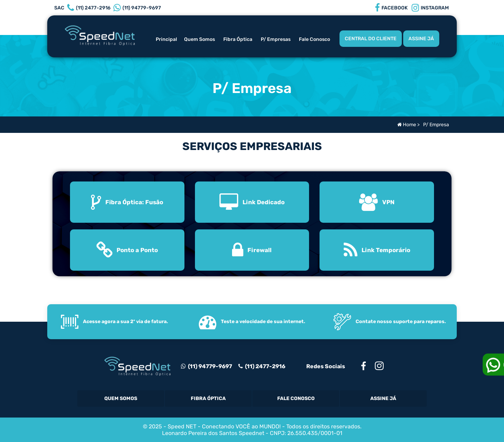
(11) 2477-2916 (264, 366)
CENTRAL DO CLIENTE (371, 39)
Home (407, 125)
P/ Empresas (276, 39)
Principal (166, 39)
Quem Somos (199, 39)
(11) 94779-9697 (206, 366)
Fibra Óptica (238, 39)
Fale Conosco (314, 39)
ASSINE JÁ (421, 39)
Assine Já (383, 398)
